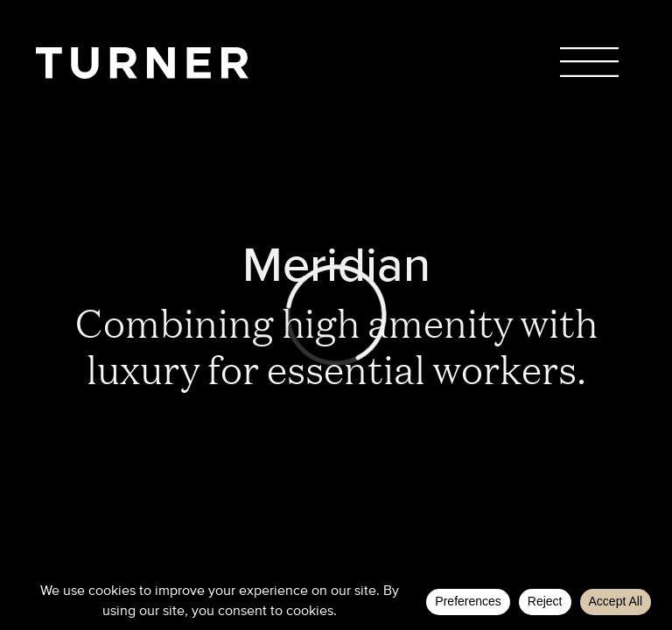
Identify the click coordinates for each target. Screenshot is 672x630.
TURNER (142, 63)
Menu (589, 62)
